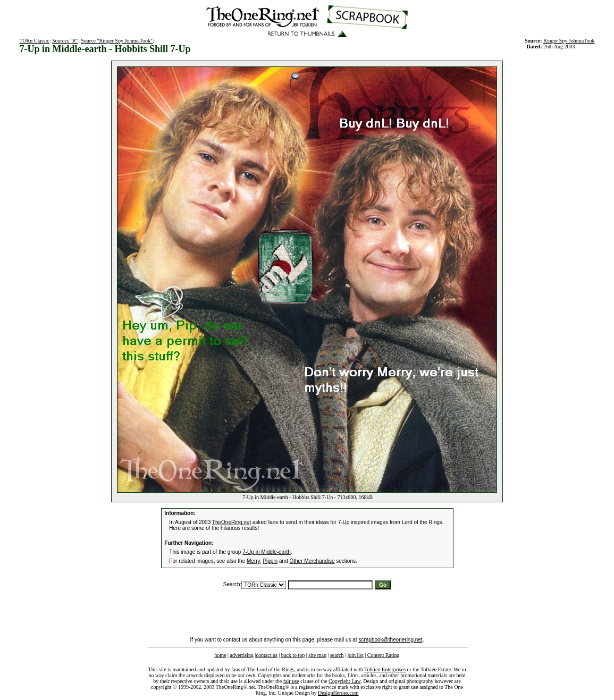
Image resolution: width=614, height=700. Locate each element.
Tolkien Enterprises (385, 669)
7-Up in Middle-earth (267, 552)
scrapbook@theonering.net (390, 640)
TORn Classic (34, 41)
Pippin (270, 561)
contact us (267, 655)
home (220, 655)
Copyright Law (344, 681)
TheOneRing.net (232, 522)
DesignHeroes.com (338, 693)
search (337, 655)
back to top (293, 655)
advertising (242, 655)
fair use (291, 681)
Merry (253, 561)
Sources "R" (65, 41)
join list (355, 655)
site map (317, 655)
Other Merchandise (312, 561)
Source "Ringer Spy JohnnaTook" (117, 41)
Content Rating (384, 655)
